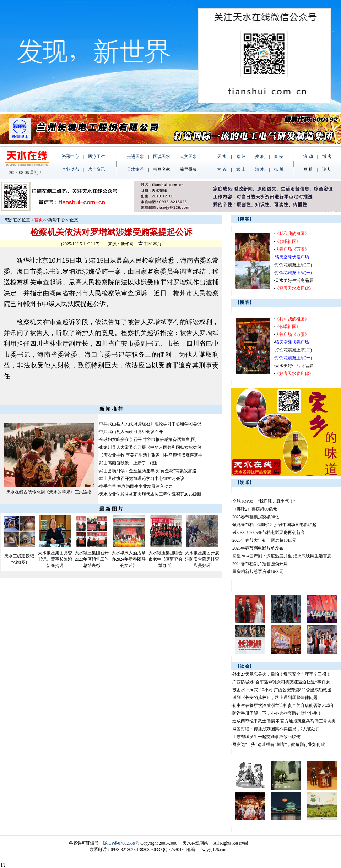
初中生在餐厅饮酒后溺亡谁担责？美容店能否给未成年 (283, 705)
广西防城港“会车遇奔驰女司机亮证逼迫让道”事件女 (281, 682)
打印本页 (150, 244)
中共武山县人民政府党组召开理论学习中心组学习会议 (150, 424)
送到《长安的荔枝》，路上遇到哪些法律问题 (275, 698)
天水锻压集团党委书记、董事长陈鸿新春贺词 (55, 559)
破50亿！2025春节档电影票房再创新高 (269, 533)
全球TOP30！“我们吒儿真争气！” (264, 501)
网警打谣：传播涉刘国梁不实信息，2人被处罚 (276, 729)
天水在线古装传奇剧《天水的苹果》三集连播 (49, 492)
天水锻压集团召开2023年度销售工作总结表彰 (92, 559)
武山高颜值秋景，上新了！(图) (128, 463)
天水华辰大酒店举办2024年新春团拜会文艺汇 (129, 559)
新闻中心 (56, 220)
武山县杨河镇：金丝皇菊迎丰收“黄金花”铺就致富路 (148, 471)
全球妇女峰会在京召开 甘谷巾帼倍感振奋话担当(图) (148, 440)
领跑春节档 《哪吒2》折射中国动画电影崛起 (274, 525)
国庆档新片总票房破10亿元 (258, 572)
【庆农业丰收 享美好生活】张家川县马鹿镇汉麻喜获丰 (151, 455)
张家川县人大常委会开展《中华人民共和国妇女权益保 (150, 447)
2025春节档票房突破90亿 (256, 517)
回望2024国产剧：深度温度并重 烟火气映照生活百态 (282, 556)
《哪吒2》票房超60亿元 (255, 509)
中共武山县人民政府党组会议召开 (131, 432)
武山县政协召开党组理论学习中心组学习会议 (142, 479)
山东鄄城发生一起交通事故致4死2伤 (266, 737)
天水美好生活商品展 (294, 280)
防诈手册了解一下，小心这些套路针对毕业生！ (277, 713)
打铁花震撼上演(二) (293, 265)
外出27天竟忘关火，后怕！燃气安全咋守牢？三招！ (281, 674)
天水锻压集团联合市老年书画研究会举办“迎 (166, 559)
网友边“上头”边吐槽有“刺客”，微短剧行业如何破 (279, 744)
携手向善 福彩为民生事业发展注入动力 (136, 486)
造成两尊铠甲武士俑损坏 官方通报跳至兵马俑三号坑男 (284, 721)
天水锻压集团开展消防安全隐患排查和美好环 (202, 559)
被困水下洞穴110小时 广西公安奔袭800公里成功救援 (282, 690)
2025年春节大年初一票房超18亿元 (264, 540)
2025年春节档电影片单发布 (258, 548)
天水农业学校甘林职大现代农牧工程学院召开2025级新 (150, 494)
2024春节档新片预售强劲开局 (260, 564)
